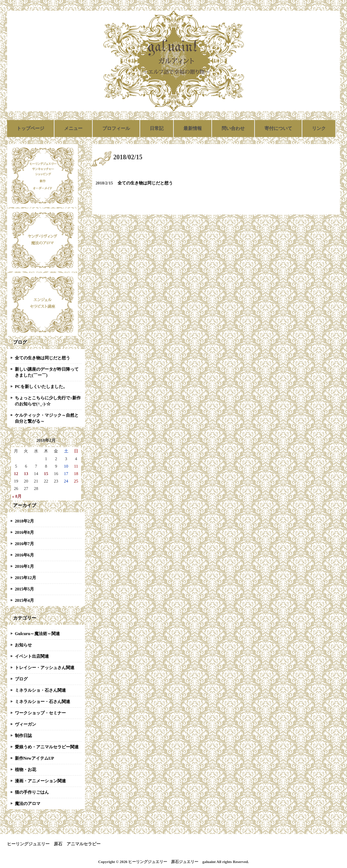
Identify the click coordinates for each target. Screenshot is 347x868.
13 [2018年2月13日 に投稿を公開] (26, 474)
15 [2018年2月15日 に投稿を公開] (46, 474)
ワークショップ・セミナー (40, 713)
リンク (319, 128)
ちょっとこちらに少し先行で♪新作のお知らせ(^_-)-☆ (48, 401)
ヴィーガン (25, 724)
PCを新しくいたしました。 (41, 387)
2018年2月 (24, 521)
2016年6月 (24, 555)
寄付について (278, 128)
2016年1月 (24, 566)
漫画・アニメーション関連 (40, 781)
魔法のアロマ (28, 804)
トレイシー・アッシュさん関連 (45, 668)
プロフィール (116, 128)
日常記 (157, 128)
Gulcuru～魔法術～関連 (37, 634)
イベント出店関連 (32, 656)
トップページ (30, 128)
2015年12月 (25, 578)
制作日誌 (23, 736)
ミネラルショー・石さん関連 (42, 702)
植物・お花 (25, 770)
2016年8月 (24, 532)
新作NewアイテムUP (35, 758)
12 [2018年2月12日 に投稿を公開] (16, 474)
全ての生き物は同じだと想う (42, 358)
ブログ (21, 679)
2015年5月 (24, 589)
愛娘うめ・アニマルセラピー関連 (47, 747)
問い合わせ (233, 128)
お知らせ (23, 645)
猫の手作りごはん (32, 792)
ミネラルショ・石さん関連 (40, 690)
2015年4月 (24, 600)
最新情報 (193, 128)
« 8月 (17, 496)
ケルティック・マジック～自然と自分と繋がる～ (47, 418)
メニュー (73, 128)
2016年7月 (24, 544)
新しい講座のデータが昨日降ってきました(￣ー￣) (47, 372)
